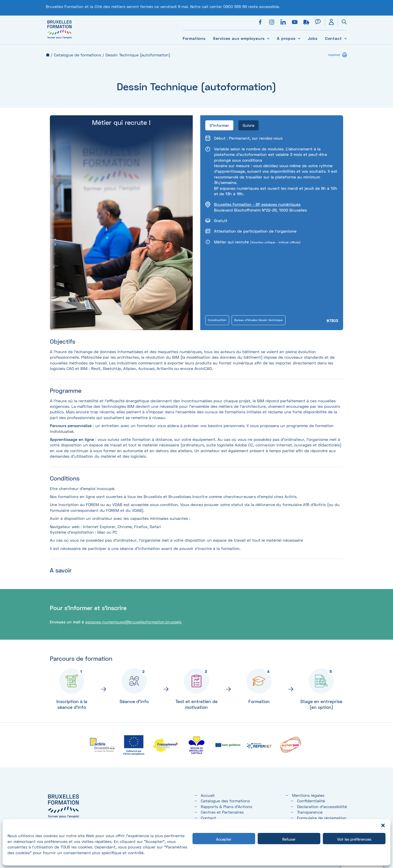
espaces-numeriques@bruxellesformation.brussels (133, 622)
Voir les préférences (354, 839)
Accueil (48, 55)
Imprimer (334, 55)
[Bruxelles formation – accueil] (60, 39)
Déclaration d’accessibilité (322, 806)
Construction (217, 320)
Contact (333, 38)
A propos (286, 38)
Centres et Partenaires (222, 812)
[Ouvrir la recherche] (342, 22)
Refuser (289, 839)
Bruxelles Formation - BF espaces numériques (257, 204)
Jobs (313, 38)
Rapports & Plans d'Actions (226, 806)
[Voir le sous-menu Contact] (346, 38)
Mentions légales (308, 795)
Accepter (224, 839)
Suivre (249, 125)
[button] (383, 825)
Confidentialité (311, 801)
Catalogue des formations (225, 801)
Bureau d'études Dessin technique (259, 320)
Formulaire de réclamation (322, 818)
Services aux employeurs (239, 38)
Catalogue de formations (77, 55)
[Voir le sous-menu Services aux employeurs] (268, 38)
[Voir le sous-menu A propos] (299, 38)
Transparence (310, 812)
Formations (194, 38)
